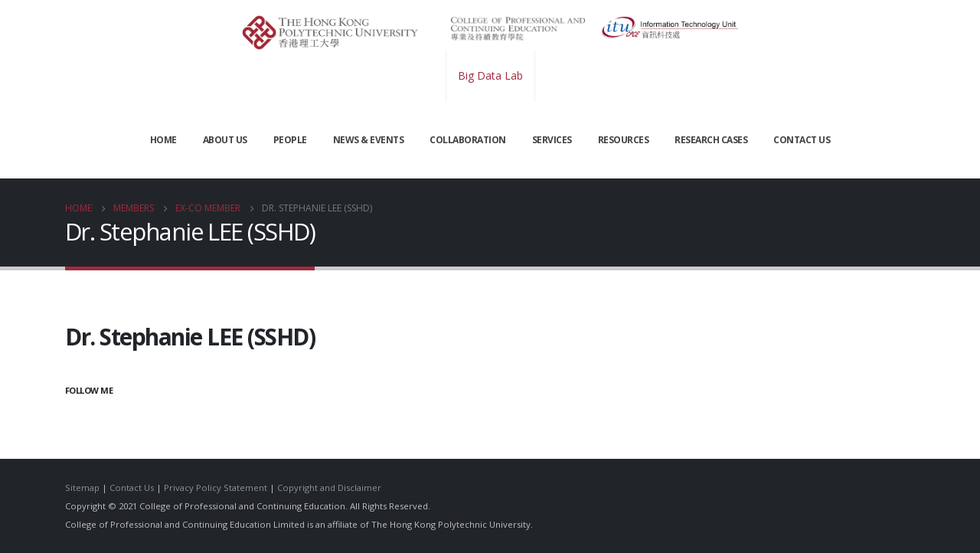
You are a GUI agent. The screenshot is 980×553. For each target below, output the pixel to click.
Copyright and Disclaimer (329, 488)
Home (163, 140)
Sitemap (82, 488)
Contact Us (132, 488)
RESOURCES (624, 140)
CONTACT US (802, 140)
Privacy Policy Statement (216, 488)
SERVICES (552, 140)
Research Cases (711, 140)
